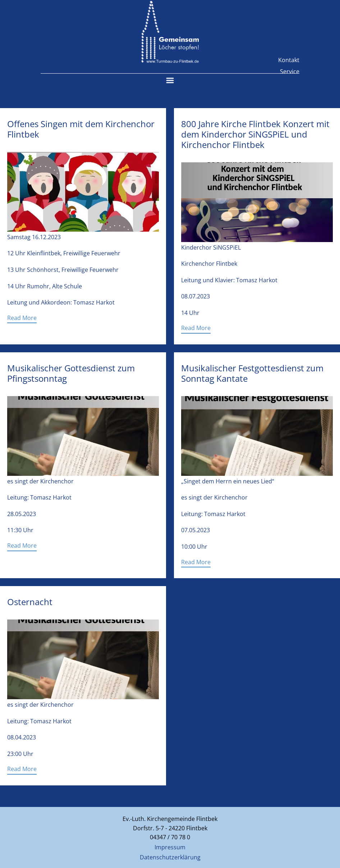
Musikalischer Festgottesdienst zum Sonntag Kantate (252, 373)
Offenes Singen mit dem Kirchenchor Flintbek (81, 129)
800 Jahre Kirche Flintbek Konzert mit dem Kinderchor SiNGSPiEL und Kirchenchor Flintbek (255, 134)
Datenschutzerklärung (170, 857)
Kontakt (289, 60)
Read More (22, 318)
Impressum (170, 847)
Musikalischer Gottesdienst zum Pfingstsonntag (71, 373)
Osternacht (30, 602)
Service (290, 71)
